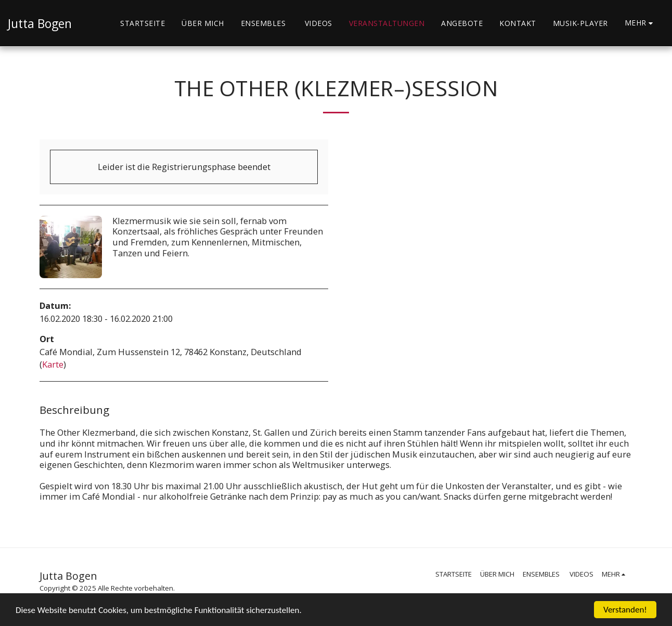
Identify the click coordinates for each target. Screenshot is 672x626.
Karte (53, 364)
